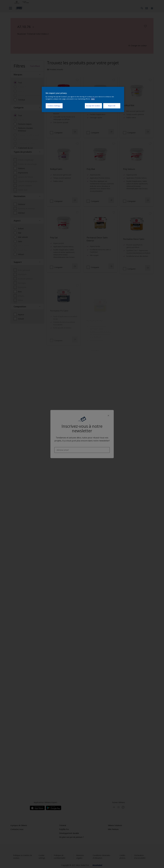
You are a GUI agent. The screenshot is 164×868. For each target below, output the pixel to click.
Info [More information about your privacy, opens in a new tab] (93, 99)
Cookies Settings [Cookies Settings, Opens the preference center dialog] (54, 106)
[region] (83, 99)
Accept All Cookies (93, 106)
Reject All (112, 106)
